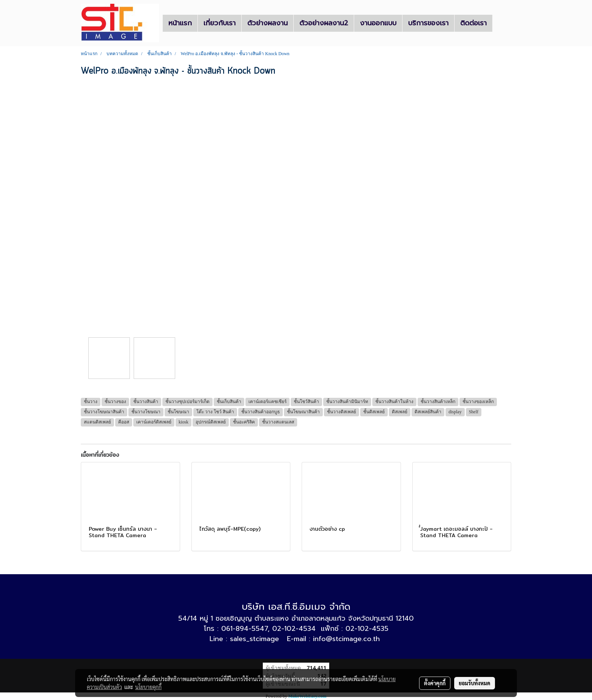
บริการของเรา (428, 23)
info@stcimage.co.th (346, 639)
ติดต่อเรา (473, 23)
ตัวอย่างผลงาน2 (324, 23)
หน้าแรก (180, 23)
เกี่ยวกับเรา (220, 23)
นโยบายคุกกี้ (148, 687)
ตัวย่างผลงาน (267, 23)
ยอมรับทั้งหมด (475, 683)
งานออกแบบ (378, 23)
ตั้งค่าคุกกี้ (435, 683)
